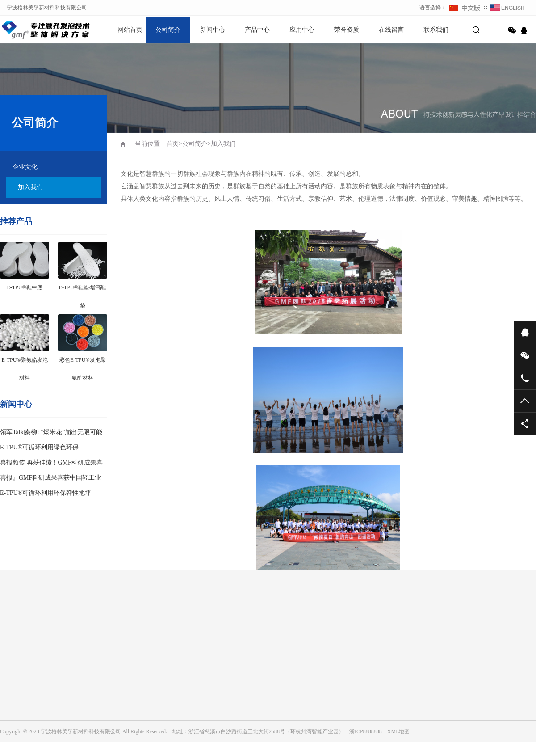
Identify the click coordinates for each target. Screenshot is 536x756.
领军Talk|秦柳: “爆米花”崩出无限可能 (51, 432)
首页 (172, 144)
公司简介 (168, 30)
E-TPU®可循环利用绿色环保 (39, 447)
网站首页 (130, 30)
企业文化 (25, 167)
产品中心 (257, 30)
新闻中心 (213, 30)
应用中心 (302, 30)
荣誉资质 (347, 30)
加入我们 (30, 187)
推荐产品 (16, 221)
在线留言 (391, 30)
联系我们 (436, 30)
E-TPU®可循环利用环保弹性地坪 (46, 493)
